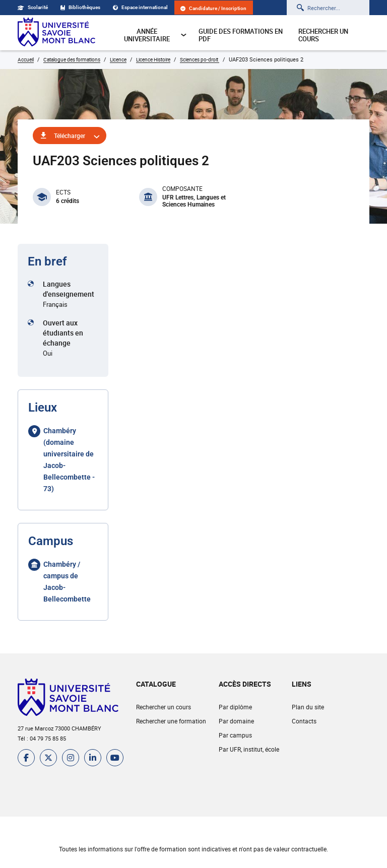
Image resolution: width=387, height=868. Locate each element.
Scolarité (33, 7)
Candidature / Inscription (213, 8)
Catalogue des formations (72, 59)
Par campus (235, 735)
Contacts (304, 721)
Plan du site (308, 707)
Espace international (140, 7)
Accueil (26, 59)
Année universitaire (155, 35)
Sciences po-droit (200, 59)
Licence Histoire (153, 59)
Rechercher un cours (323, 35)
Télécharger (70, 136)
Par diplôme (235, 707)
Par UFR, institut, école (249, 749)
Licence (118, 59)
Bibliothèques (80, 7)
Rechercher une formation (171, 721)
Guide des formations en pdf (241, 35)
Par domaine (236, 721)
